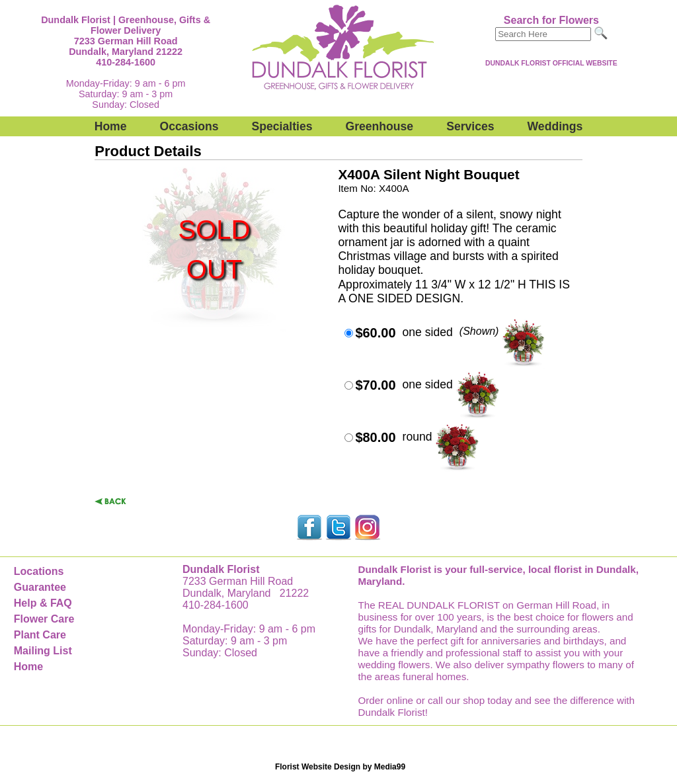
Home (111, 126)
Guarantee (40, 587)
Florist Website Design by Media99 (340, 767)
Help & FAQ (43, 603)
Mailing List (43, 651)
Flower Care (44, 619)
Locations (39, 571)
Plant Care (40, 635)
